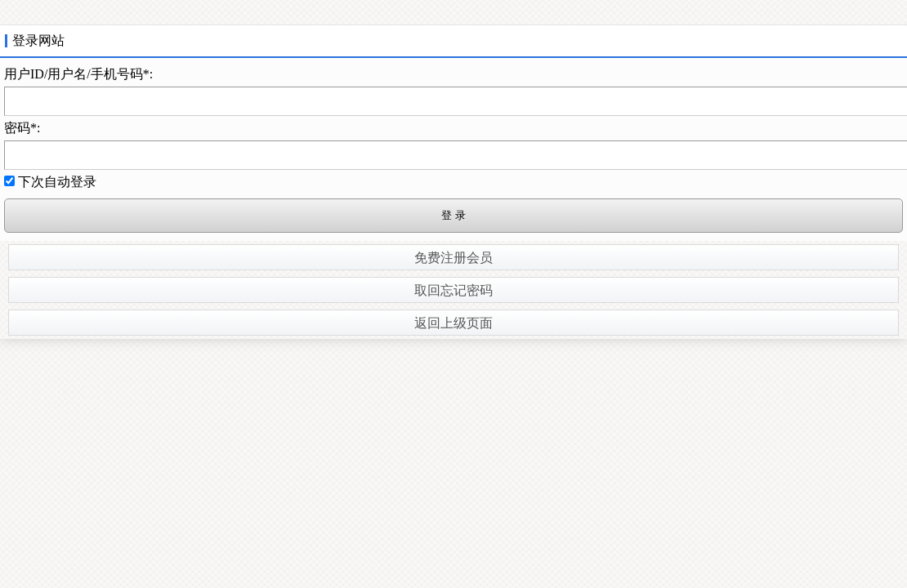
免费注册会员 (453, 258)
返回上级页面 (453, 323)
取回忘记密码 (453, 290)
